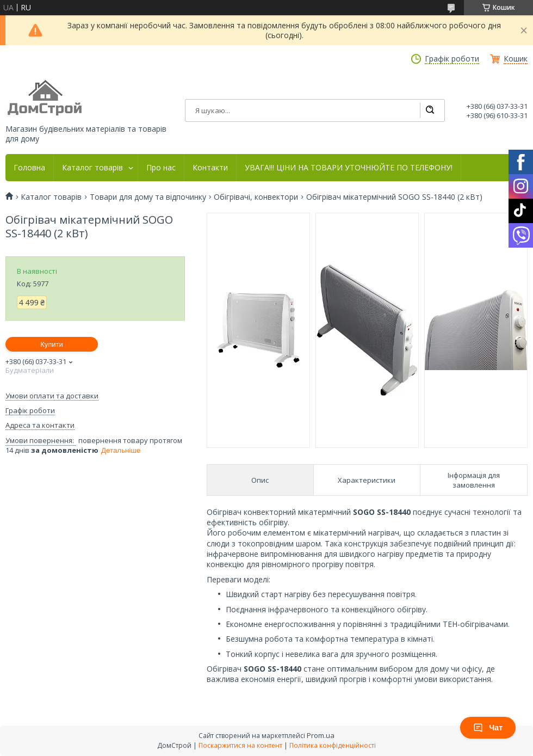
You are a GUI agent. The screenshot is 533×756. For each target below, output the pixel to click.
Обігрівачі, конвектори (256, 197)
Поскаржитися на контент (240, 745)
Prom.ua (321, 735)
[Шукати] (430, 110)
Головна (29, 168)
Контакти (210, 168)
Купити (52, 344)
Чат (488, 728)
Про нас (161, 168)
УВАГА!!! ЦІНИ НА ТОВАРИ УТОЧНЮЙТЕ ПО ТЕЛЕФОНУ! (349, 168)
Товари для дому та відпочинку (148, 197)
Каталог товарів (92, 168)
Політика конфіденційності (333, 745)
